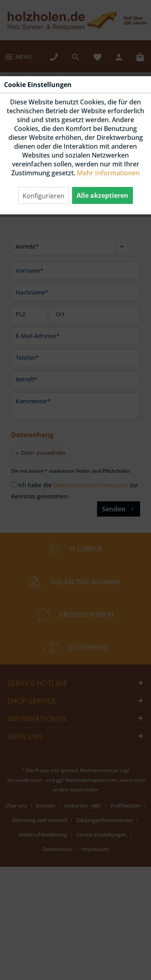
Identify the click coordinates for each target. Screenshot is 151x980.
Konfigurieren (43, 196)
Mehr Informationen (108, 173)
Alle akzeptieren (102, 195)
